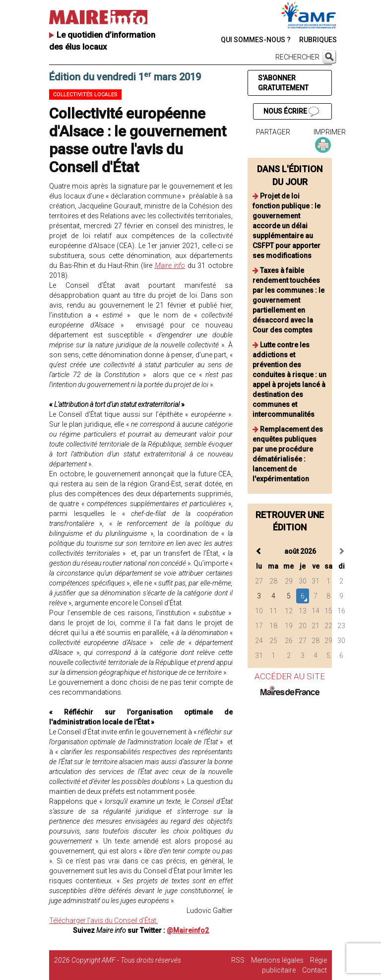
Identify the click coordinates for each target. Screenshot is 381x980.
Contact (315, 970)
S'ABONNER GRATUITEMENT (283, 83)
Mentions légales (277, 960)
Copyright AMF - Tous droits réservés (126, 960)
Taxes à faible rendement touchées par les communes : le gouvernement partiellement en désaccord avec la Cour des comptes (288, 300)
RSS (238, 960)
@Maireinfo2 (188, 930)
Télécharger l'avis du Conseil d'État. (103, 920)
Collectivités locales (85, 95)
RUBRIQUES (318, 40)
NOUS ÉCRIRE (291, 112)
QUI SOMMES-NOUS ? (256, 40)
